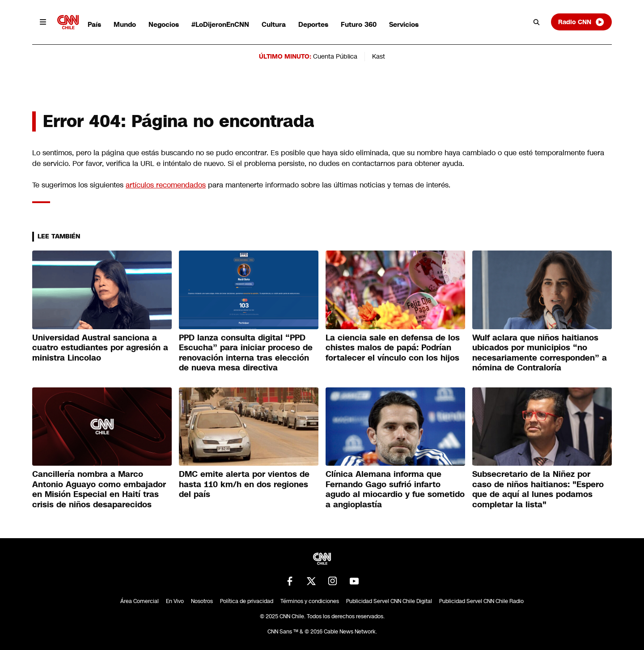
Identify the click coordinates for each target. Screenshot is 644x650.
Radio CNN (581, 22)
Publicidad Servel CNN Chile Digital (389, 601)
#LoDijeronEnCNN (220, 24)
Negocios (164, 24)
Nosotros (202, 601)
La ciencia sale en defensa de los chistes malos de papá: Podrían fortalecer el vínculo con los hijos (393, 348)
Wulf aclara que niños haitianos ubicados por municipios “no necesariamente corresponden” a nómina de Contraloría (540, 353)
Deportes (313, 24)
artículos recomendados (166, 185)
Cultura (274, 24)
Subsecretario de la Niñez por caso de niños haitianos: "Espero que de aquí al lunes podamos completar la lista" (538, 489)
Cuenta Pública (335, 56)
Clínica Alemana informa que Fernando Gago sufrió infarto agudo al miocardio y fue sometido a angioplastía (395, 489)
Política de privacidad (247, 601)
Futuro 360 (359, 24)
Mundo (125, 24)
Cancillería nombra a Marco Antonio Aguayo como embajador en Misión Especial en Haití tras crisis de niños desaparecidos (99, 489)
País (94, 24)
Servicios (404, 24)
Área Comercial (140, 601)
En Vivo (175, 601)
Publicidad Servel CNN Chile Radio (481, 601)
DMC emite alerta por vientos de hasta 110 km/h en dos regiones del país (244, 484)
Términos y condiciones (310, 601)
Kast (379, 56)
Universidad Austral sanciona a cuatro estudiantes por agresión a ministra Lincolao (100, 348)
